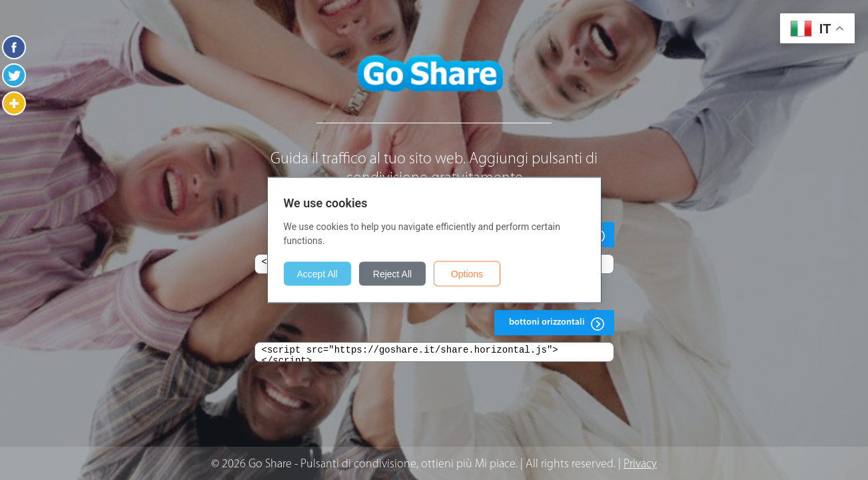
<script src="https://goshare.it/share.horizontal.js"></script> (434, 352)
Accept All (317, 274)
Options (467, 274)
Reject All (392, 274)
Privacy (640, 464)
